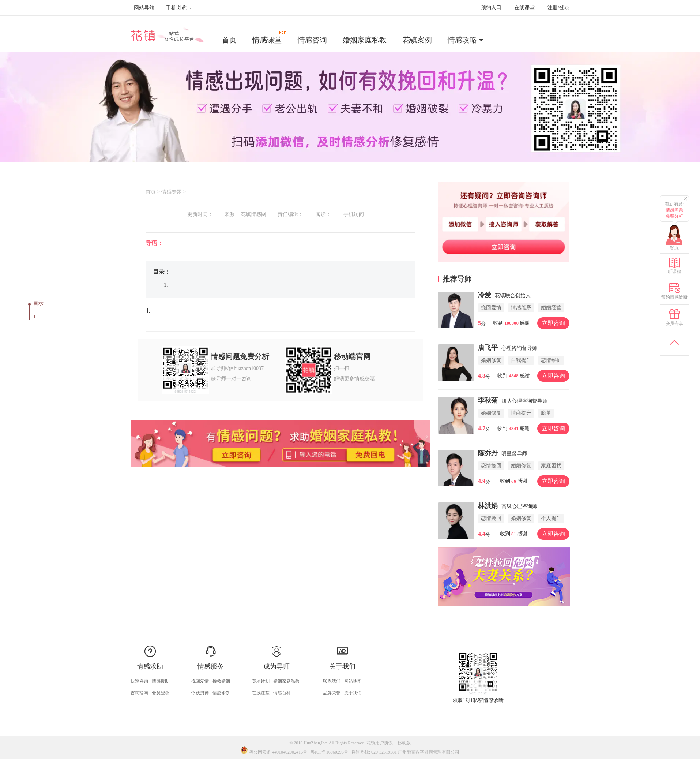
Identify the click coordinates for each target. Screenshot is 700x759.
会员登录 (161, 693)
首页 (229, 40)
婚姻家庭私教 (365, 40)
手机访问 (354, 214)
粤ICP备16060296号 (329, 752)
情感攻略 (462, 40)
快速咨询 (139, 681)
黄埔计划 (261, 681)
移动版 (404, 743)
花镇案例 (417, 40)
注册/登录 (558, 8)
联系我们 (332, 681)
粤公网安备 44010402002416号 (274, 752)
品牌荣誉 (332, 693)
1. (35, 317)
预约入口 (491, 8)
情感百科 (282, 693)
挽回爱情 (200, 681)
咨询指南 (139, 693)
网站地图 (353, 681)
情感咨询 (312, 40)
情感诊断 (221, 693)
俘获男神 (200, 693)
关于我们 (353, 693)
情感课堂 (270, 37)
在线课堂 (524, 8)
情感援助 (161, 681)
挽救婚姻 (221, 681)
